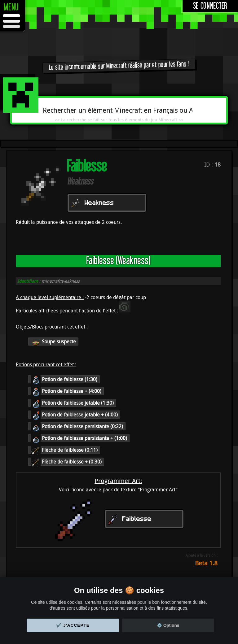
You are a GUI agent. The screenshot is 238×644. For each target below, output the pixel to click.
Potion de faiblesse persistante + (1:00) (79, 438)
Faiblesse (137, 519)
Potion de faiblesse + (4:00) (66, 391)
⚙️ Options (168, 625)
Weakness (99, 203)
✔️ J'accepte (73, 625)
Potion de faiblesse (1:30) (64, 379)
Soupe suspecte (53, 342)
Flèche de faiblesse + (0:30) (66, 462)
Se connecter (210, 6)
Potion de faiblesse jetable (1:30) (72, 403)
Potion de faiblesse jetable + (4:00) (74, 415)
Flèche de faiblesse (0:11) (64, 450)
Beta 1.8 (206, 563)
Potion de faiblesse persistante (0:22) (77, 426)
